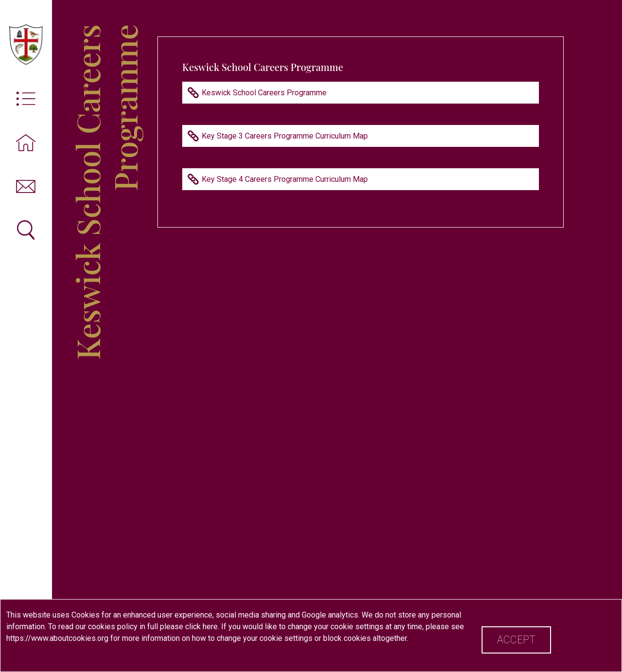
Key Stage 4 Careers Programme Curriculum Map (285, 179)
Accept (516, 640)
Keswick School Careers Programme (264, 93)
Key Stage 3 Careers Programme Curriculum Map (285, 136)
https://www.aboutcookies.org (57, 638)
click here (201, 627)
